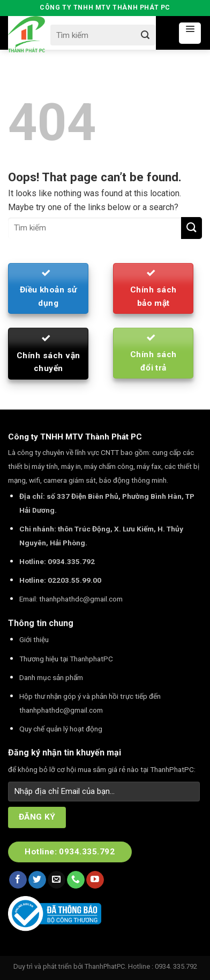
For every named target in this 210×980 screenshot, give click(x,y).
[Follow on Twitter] (37, 880)
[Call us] (76, 880)
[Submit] (145, 35)
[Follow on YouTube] (95, 880)
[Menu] (190, 33)
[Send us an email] (57, 880)
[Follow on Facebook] (18, 880)
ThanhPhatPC (105, 966)
